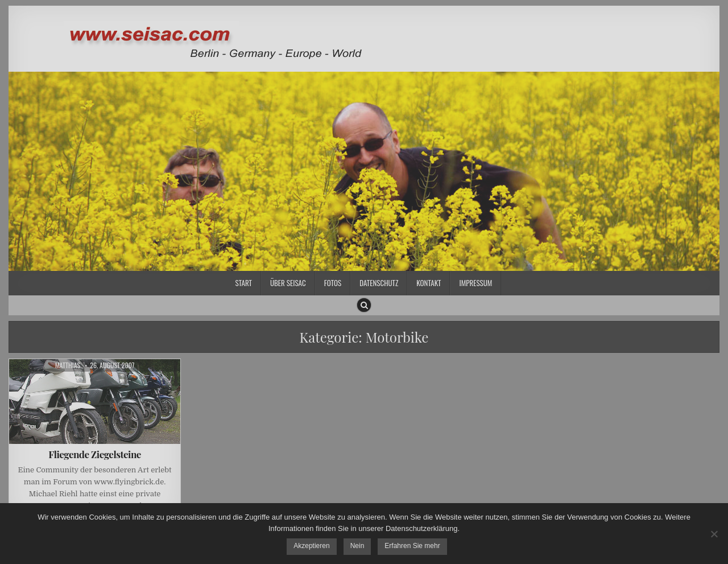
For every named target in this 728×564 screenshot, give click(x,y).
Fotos (333, 283)
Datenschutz (379, 283)
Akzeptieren (311, 546)
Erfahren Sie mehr (412, 546)
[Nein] (714, 534)
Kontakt (429, 283)
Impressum (475, 283)
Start (244, 283)
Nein (357, 546)
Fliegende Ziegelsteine (95, 454)
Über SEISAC (288, 283)
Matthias (68, 365)
